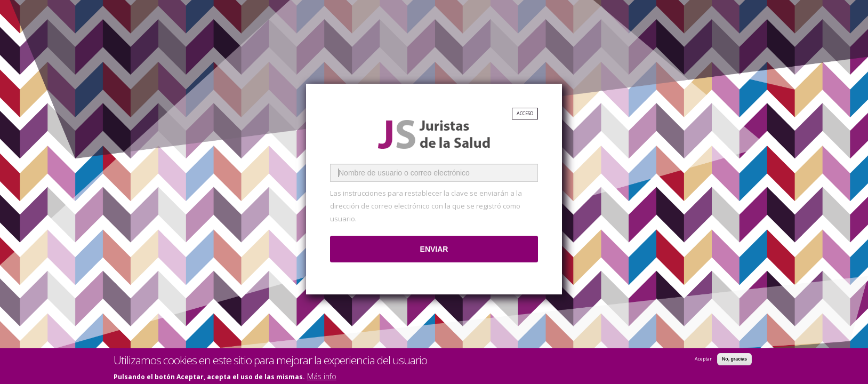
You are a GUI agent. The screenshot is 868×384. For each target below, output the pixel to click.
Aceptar (703, 359)
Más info (322, 377)
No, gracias (734, 359)
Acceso (525, 114)
